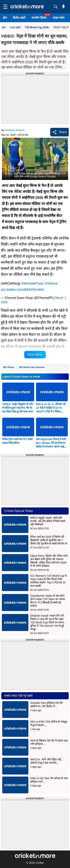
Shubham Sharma (15, 130)
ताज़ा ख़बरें (15, 27)
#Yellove (51, 283)
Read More (35, 354)
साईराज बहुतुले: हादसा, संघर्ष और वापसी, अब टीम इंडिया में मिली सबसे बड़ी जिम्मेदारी (48, 521)
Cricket (40, 863)
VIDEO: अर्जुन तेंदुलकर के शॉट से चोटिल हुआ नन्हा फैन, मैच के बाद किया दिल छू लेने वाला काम (18, 408)
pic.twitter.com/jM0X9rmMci (22, 290)
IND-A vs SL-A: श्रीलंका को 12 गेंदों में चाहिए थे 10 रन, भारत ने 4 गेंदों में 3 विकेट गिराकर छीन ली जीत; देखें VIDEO (51, 412)
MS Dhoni (9, 367)
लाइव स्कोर (59, 18)
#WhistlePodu (33, 283)
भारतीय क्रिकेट (39, 18)
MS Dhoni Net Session (32, 367)
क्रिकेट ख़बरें (19, 18)
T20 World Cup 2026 (37, 27)
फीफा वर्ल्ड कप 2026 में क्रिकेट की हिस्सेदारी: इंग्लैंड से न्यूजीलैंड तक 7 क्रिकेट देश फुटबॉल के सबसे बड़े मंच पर (49, 540)
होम (5, 18)
